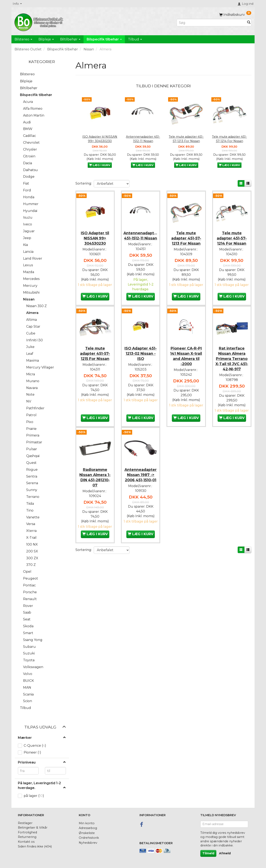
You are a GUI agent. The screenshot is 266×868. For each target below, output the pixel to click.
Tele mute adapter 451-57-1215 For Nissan (95, 357)
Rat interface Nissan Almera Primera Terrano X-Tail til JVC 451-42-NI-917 (232, 362)
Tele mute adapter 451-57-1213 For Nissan (186, 139)
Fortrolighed (27, 832)
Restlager (25, 823)
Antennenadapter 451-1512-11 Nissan (143, 139)
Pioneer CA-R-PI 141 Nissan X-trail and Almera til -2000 (186, 360)
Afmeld (225, 853)
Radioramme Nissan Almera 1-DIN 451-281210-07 (95, 485)
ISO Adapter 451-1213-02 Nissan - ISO (141, 357)
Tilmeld (208, 853)
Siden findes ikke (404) (35, 846)
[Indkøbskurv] (235, 15)
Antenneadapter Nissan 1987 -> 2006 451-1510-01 (141, 482)
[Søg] (249, 23)
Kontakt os (26, 842)
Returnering (27, 837)
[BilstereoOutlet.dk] (39, 22)
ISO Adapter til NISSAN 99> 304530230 (100, 139)
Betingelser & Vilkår (33, 828)
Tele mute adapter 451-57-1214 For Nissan (229, 139)
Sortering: (84, 183)
